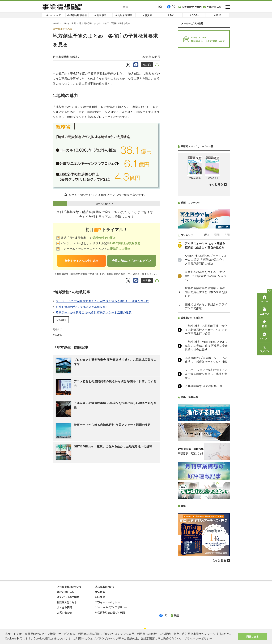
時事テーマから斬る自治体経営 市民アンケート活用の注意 (94, 312)
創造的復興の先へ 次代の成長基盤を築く (82, 307)
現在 (207, 235)
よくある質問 (64, 607)
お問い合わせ (64, 613)
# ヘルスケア (54, 15)
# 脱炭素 (147, 15)
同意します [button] (252, 637)
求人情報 (100, 592)
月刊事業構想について (69, 587)
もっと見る (61, 320)
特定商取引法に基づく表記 (110, 613)
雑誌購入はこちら (67, 602)
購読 (175, 616)
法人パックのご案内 (68, 597)
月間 (227, 235)
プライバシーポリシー (108, 602)
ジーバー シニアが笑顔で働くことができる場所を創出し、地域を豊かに (102, 301)
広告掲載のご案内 (190, 7)
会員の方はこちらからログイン (131, 261)
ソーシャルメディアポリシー (111, 607)
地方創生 (58, 335)
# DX (171, 15)
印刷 (147, 65)
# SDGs (194, 15)
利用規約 (100, 597)
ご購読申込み (212, 7)
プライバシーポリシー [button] (198, 639)
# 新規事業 (101, 15)
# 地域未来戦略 (124, 15)
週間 (217, 235)
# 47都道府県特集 (77, 15)
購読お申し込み (66, 592)
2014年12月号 (151, 57)
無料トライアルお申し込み (82, 261)
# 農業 (218, 15)
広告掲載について (105, 587)
